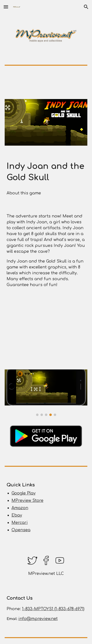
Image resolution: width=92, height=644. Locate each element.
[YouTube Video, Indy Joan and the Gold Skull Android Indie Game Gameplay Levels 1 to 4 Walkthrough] (46, 330)
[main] (46, 172)
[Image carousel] (46, 393)
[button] (6, 7)
